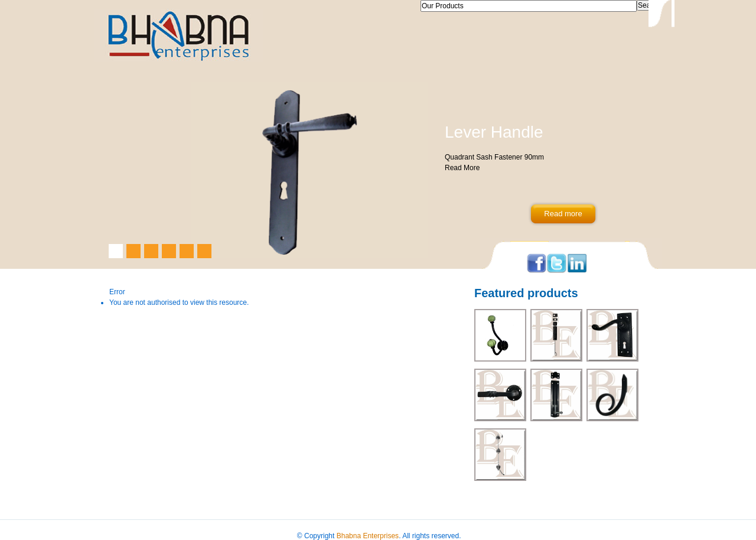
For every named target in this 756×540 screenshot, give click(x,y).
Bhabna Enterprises (368, 536)
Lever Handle (494, 132)
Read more (563, 214)
